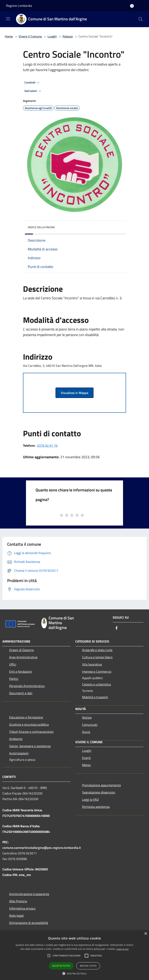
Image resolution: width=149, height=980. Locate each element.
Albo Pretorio (18, 901)
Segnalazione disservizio (99, 792)
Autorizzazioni (19, 753)
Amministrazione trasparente (29, 894)
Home (9, 36)
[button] (67, 956)
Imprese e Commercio (97, 672)
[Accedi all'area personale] (132, 6)
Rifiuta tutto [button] (88, 966)
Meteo (86, 765)
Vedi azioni (33, 91)
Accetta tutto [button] (61, 966)
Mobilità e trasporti (95, 697)
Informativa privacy (22, 908)
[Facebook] (117, 628)
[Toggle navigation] (8, 19)
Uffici (13, 664)
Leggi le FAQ (90, 799)
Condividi (33, 83)
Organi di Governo (21, 650)
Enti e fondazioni (21, 672)
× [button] (146, 934)
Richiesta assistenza (96, 807)
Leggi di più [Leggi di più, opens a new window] (122, 949)
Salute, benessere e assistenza (30, 746)
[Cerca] (141, 19)
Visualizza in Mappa (74, 393)
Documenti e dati (21, 693)
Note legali (16, 916)
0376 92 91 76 (47, 445)
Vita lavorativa (92, 664)
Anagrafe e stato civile (97, 650)
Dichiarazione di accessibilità (29, 923)
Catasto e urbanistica (96, 684)
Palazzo (68, 36)
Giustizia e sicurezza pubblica (29, 724)
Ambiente (16, 739)
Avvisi (86, 732)
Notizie (87, 717)
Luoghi (52, 36)
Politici (14, 679)
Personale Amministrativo (27, 686)
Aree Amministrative (23, 657)
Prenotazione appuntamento (101, 785)
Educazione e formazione (26, 717)
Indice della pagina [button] (41, 227)
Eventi (86, 758)
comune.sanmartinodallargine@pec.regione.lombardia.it (42, 848)
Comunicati (90, 725)
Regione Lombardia (19, 6)
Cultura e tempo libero (97, 657)
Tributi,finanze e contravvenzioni (31, 732)
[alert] (74, 955)
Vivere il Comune (31, 36)
